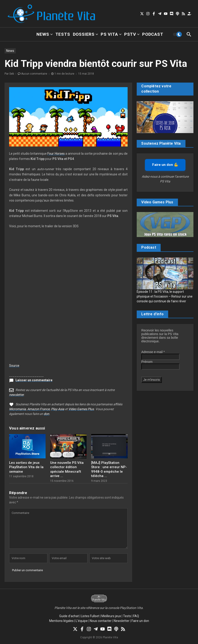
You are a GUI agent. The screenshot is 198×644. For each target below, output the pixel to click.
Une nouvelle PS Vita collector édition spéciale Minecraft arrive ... (67, 469)
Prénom (147, 362)
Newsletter (122, 621)
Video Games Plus (81, 409)
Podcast (153, 34)
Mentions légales (61, 621)
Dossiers (85, 34)
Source (14, 366)
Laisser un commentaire (34, 380)
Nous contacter (101, 621)
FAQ (136, 616)
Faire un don (140, 621)
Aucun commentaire (34, 74)
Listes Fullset (90, 616)
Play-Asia (58, 409)
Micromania (18, 409)
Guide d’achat (69, 616)
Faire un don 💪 (165, 165)
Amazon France (39, 409)
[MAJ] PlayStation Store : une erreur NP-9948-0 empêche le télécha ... (109, 469)
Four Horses (56, 154)
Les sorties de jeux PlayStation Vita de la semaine (26, 467)
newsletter (16, 395)
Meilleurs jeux (111, 616)
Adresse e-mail (153, 352)
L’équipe (82, 621)
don (46, 414)
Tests (63, 34)
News (44, 34)
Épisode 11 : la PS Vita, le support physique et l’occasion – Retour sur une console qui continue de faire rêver (165, 296)
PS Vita (111, 34)
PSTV (132, 34)
